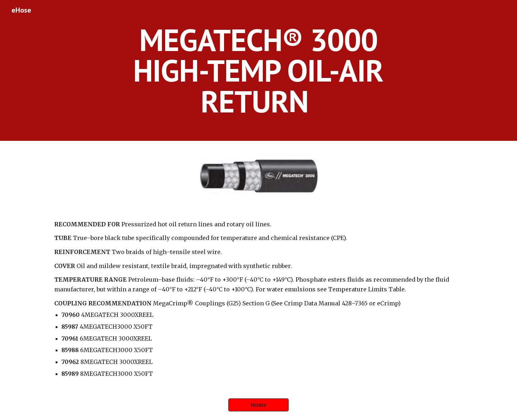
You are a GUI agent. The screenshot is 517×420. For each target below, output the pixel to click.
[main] (258, 70)
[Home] (258, 405)
